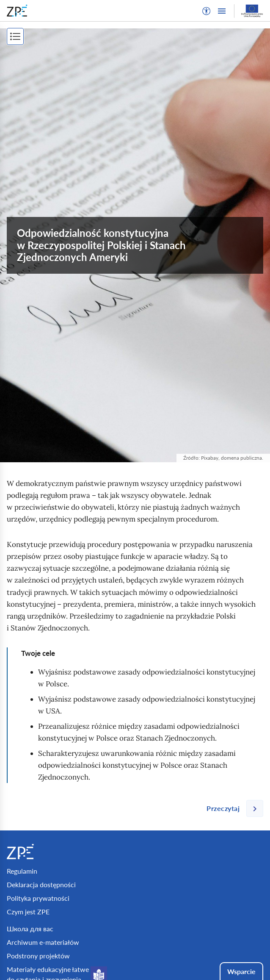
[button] (207, 11)
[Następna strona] (231, 808)
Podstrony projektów (38, 956)
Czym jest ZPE (28, 912)
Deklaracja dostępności (41, 884)
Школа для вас (30, 929)
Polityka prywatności (38, 898)
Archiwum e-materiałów (43, 942)
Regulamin (22, 871)
